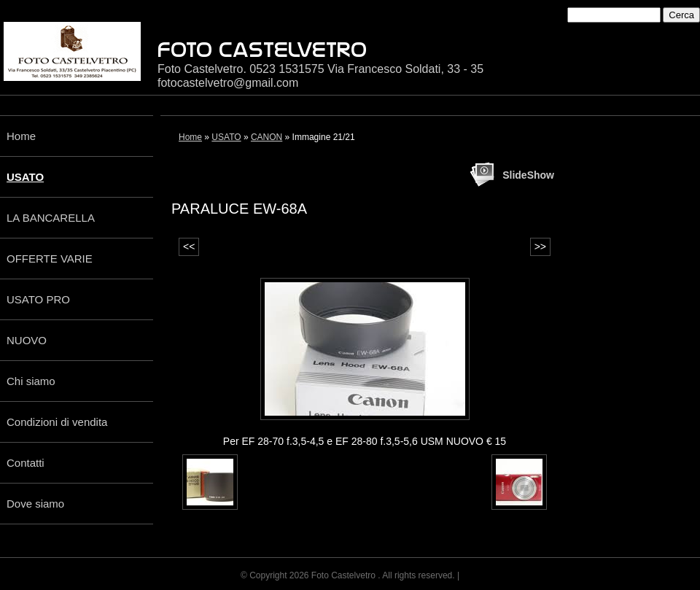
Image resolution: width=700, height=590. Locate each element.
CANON (267, 137)
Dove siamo (35, 504)
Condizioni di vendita (57, 422)
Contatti (26, 463)
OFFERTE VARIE (50, 259)
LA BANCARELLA (51, 218)
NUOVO (27, 340)
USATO (25, 177)
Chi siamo (31, 381)
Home (21, 136)
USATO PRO (38, 299)
